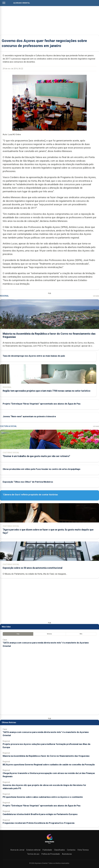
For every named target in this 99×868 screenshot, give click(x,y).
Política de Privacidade (51, 854)
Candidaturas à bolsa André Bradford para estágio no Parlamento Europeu (40, 814)
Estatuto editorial (33, 850)
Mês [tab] (81, 634)
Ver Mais (96, 296)
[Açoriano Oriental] (49, 844)
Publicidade (47, 850)
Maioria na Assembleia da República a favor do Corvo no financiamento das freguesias (46, 756)
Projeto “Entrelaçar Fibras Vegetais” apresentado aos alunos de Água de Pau (42, 404)
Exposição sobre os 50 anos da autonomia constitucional (33, 568)
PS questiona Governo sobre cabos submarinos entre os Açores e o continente (43, 797)
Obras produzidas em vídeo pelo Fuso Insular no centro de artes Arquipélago (42, 469)
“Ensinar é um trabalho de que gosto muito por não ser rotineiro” (36, 456)
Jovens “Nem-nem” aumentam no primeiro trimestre (29, 416)
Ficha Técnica (83, 850)
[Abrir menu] (4, 3)
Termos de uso (33, 854)
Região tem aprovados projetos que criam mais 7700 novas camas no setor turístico (47, 391)
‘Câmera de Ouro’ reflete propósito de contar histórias (30, 495)
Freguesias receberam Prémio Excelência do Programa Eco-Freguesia (39, 823)
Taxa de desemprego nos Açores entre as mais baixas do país (34, 356)
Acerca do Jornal (17, 850)
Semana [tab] (49, 634)
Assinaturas (67, 854)
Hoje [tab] (18, 634)
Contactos (71, 850)
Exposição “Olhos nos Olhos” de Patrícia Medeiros (28, 482)
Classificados (59, 850)
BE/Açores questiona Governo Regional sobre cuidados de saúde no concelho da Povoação (49, 765)
